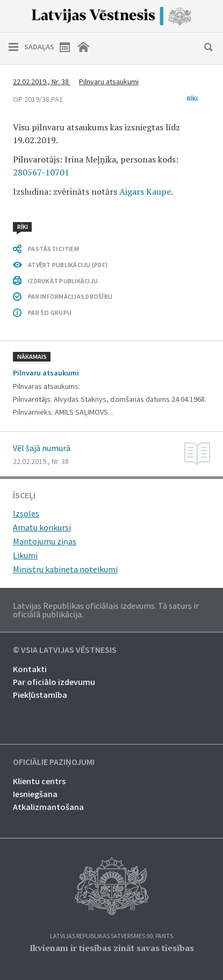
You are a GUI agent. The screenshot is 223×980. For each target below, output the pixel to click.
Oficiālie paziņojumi (54, 762)
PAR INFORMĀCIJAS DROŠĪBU (70, 296)
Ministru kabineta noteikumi (65, 569)
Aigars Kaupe (145, 191)
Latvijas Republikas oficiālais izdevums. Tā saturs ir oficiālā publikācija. (106, 610)
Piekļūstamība (40, 695)
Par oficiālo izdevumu (54, 682)
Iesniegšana (35, 794)
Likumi (25, 555)
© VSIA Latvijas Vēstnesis (65, 650)
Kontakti (30, 669)
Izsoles (26, 513)
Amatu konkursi (42, 527)
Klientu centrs (39, 781)
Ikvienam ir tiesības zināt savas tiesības (112, 948)
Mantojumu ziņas (45, 541)
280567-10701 (41, 172)
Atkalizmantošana (48, 807)
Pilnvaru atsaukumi (109, 82)
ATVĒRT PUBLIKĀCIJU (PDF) (68, 265)
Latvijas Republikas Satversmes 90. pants (112, 936)
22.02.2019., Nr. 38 (42, 82)
